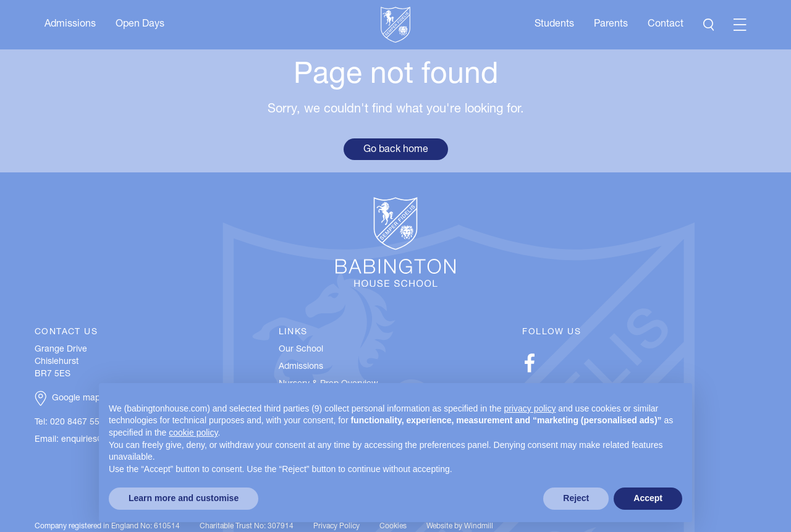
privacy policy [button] (530, 408)
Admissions (70, 25)
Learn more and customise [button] (184, 498)
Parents (611, 25)
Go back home (396, 150)
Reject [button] (576, 498)
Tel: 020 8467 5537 (72, 423)
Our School (301, 350)
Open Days (140, 25)
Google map (76, 399)
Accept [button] (648, 498)
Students (554, 25)
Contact (666, 25)
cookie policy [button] (193, 433)
